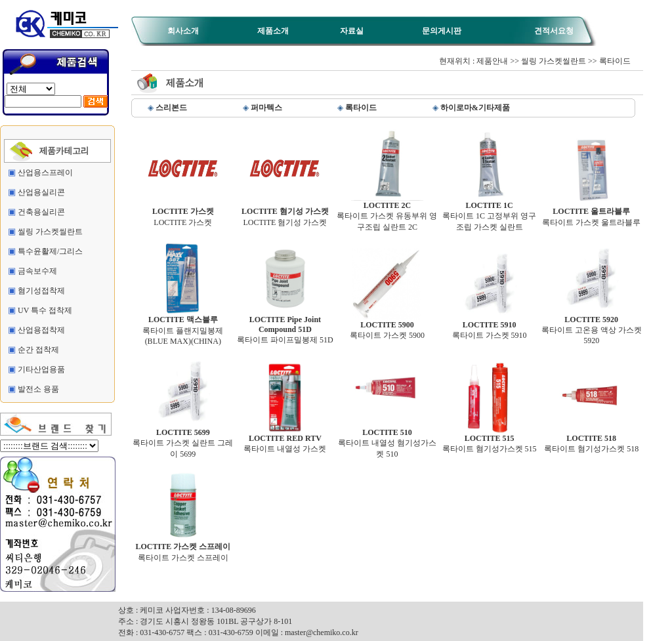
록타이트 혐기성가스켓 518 (591, 440)
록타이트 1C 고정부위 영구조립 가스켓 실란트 (489, 213)
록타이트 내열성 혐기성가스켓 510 (387, 440)
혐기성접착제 (41, 291)
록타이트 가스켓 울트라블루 (591, 213)
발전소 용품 (38, 389)
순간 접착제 (38, 350)
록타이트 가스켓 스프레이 (183, 548)
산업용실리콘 (41, 192)
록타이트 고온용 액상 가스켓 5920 (592, 326)
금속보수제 (37, 271)
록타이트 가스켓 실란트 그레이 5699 (183, 440)
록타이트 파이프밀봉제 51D (285, 326)
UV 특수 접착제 (45, 310)
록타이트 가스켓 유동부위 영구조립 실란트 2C (387, 213)
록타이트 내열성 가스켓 (285, 440)
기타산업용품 (41, 369)
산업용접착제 (41, 330)
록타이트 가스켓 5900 (387, 326)
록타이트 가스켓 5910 (490, 326)
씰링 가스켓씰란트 (50, 232)
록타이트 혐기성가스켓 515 (490, 440)
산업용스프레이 (45, 173)
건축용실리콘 (41, 212)
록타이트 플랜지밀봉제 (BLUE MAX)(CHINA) (183, 326)
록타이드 (615, 61)
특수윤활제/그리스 (50, 251)
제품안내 (492, 61)
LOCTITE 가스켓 (183, 213)
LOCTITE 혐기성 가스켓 (285, 213)
